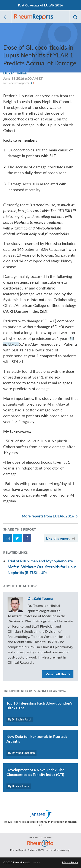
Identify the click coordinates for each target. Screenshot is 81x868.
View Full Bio (58, 674)
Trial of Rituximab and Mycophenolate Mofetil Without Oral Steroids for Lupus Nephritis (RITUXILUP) (42, 567)
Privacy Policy (70, 862)
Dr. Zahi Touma (15, 73)
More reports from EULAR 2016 (50, 516)
